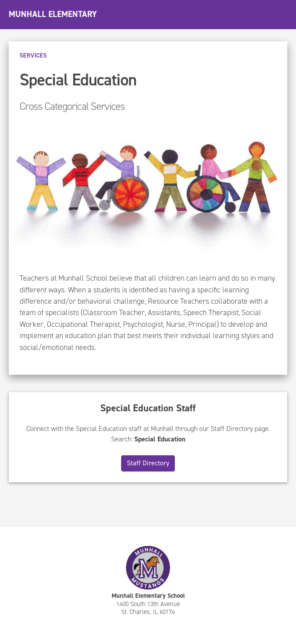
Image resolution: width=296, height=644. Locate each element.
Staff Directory (148, 463)
